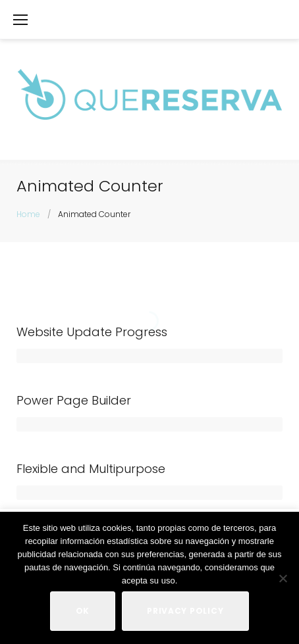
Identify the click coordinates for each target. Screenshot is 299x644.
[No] (283, 578)
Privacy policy (185, 611)
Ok (83, 611)
